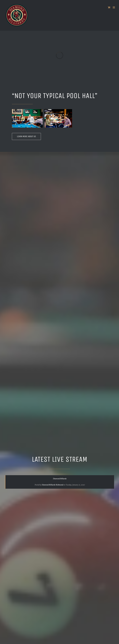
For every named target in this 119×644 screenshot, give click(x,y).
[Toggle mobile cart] (109, 7)
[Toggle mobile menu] (114, 7)
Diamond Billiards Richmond (52, 485)
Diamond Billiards (60, 479)
